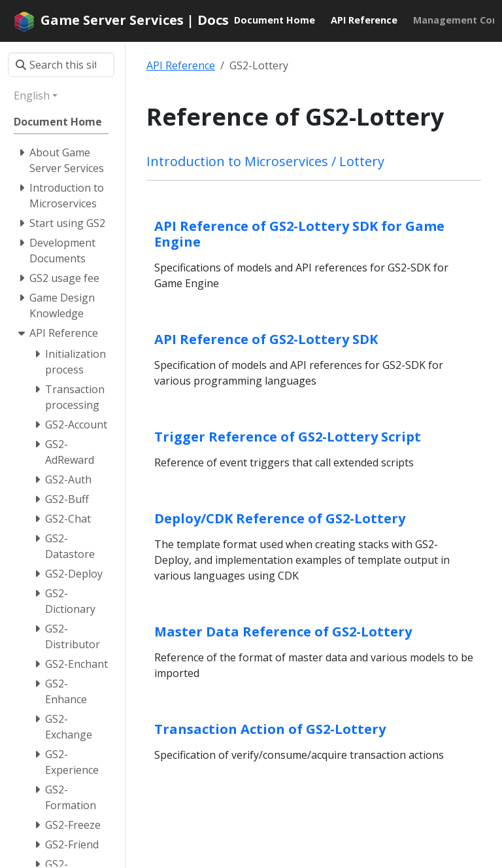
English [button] (32, 95)
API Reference (181, 65)
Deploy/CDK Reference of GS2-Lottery (280, 518)
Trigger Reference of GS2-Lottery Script (288, 437)
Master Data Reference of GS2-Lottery (283, 632)
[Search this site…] (61, 65)
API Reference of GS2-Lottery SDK (266, 339)
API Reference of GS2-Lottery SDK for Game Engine (299, 234)
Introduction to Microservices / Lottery (265, 161)
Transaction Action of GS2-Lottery (270, 729)
